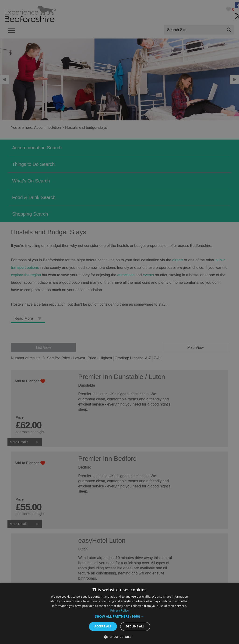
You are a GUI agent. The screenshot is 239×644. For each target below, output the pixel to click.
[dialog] (119, 613)
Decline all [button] (135, 626)
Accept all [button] (103, 626)
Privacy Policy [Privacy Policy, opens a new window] (119, 611)
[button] (120, 616)
